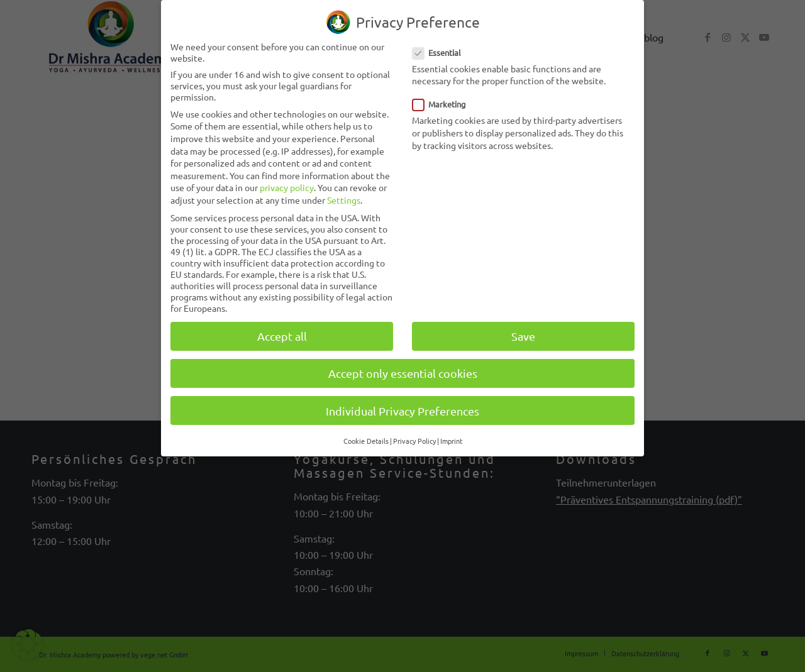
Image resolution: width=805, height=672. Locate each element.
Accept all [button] (282, 336)
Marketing (444, 104)
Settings (344, 200)
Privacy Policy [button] (414, 441)
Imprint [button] (451, 441)
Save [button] (523, 336)
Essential (442, 52)
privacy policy (287, 187)
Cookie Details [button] (366, 441)
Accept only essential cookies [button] (403, 373)
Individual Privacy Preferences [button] (402, 411)
